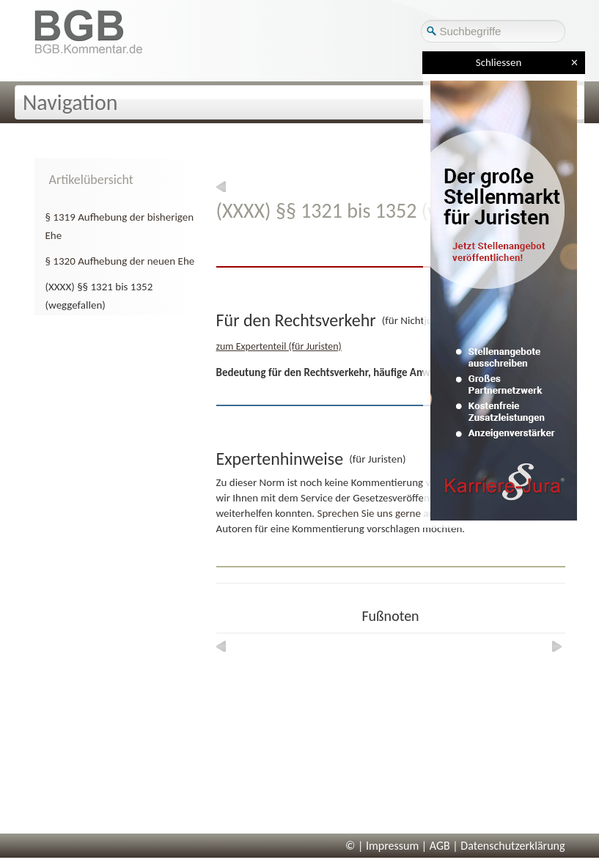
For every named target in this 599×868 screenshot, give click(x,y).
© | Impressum (382, 846)
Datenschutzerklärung (512, 846)
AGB (440, 846)
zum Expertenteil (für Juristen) (279, 346)
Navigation (70, 102)
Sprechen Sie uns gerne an (376, 513)
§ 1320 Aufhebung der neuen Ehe (120, 261)
